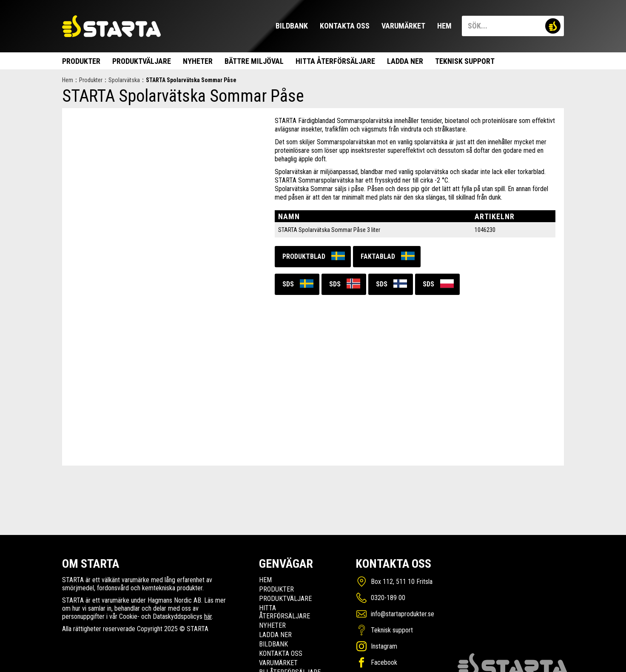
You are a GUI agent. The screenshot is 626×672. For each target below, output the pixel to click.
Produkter (81, 61)
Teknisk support (465, 61)
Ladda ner (405, 61)
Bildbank (292, 26)
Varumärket (403, 26)
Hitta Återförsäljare (335, 61)
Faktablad (378, 256)
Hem (444, 26)
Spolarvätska (124, 80)
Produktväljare (142, 61)
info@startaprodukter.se (403, 614)
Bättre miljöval (254, 61)
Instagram (384, 646)
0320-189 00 (388, 598)
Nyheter (198, 61)
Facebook (384, 662)
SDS (288, 284)
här (208, 616)
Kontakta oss (345, 26)
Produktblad (304, 256)
